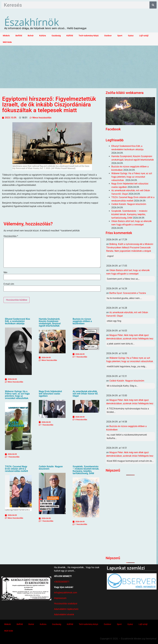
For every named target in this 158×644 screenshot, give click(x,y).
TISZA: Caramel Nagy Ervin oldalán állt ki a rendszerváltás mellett (16, 469)
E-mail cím (9, 284)
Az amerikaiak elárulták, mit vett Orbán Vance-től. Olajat (85, 394)
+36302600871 (62, 582)
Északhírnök (32, 22)
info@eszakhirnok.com (66, 593)
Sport (120, 36)
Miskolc (6, 36)
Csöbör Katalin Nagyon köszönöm (51, 468)
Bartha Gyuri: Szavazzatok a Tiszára (128, 293)
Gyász (131, 36)
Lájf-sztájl (144, 36)
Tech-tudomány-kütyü (89, 36)
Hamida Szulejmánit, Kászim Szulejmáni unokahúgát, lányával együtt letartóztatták (50, 322)
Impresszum (60, 598)
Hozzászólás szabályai (66, 604)
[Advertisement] (79, 67)
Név (5, 272)
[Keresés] (153, 5)
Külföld (70, 36)
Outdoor (108, 36)
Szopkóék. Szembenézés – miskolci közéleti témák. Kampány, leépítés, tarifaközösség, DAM (86, 470)
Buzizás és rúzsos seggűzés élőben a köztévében (82, 321)
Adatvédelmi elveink (64, 614)
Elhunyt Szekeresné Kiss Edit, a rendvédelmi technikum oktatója (17, 321)
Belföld (19, 36)
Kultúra (43, 36)
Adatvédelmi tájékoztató (66, 609)
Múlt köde (7, 42)
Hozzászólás (11, 236)
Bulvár (31, 36)
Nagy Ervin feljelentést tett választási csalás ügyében (50, 394)
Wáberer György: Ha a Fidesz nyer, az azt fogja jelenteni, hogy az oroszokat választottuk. (17, 395)
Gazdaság (56, 36)
